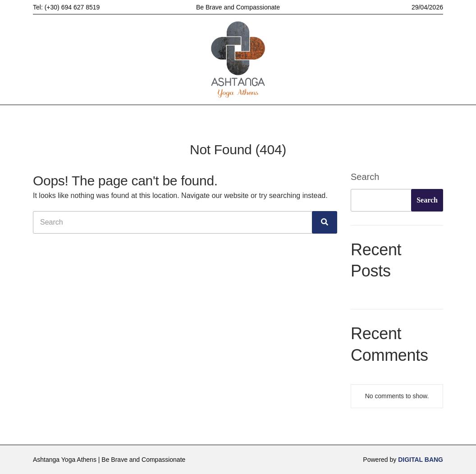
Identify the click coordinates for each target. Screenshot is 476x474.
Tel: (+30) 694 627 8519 (66, 7)
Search (365, 177)
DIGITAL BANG (421, 460)
